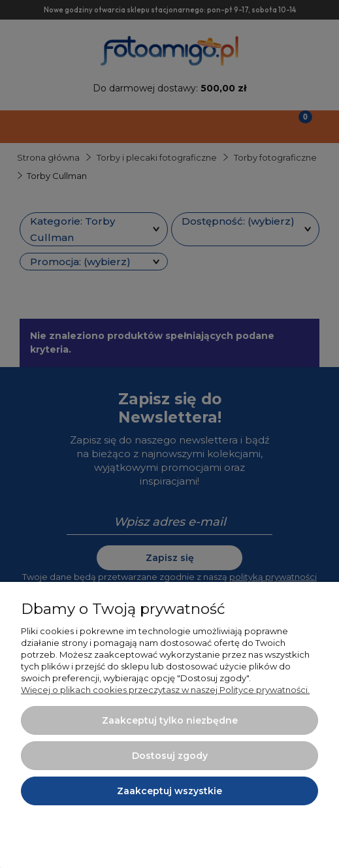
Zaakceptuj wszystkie (169, 791)
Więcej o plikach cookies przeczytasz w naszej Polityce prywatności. (165, 690)
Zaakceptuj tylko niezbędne (170, 720)
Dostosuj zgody (170, 756)
